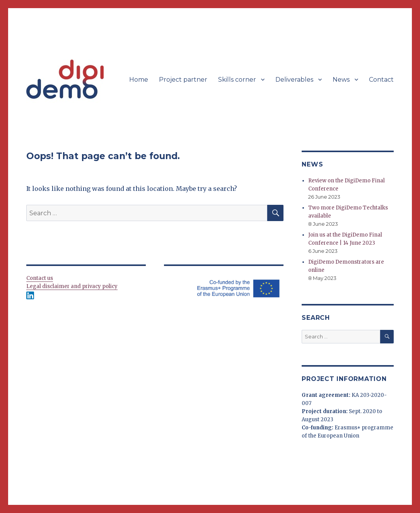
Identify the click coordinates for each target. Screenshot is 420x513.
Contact (381, 80)
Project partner (183, 80)
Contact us (40, 278)
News (341, 80)
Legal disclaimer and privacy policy (72, 286)
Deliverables (294, 80)
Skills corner (237, 80)
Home (139, 80)
